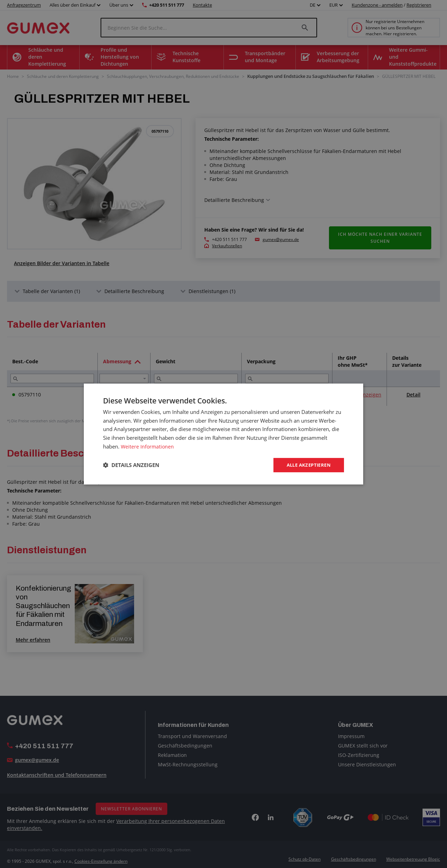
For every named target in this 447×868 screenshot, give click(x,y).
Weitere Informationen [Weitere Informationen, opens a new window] (148, 446)
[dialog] (223, 434)
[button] (131, 465)
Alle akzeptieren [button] (307, 465)
